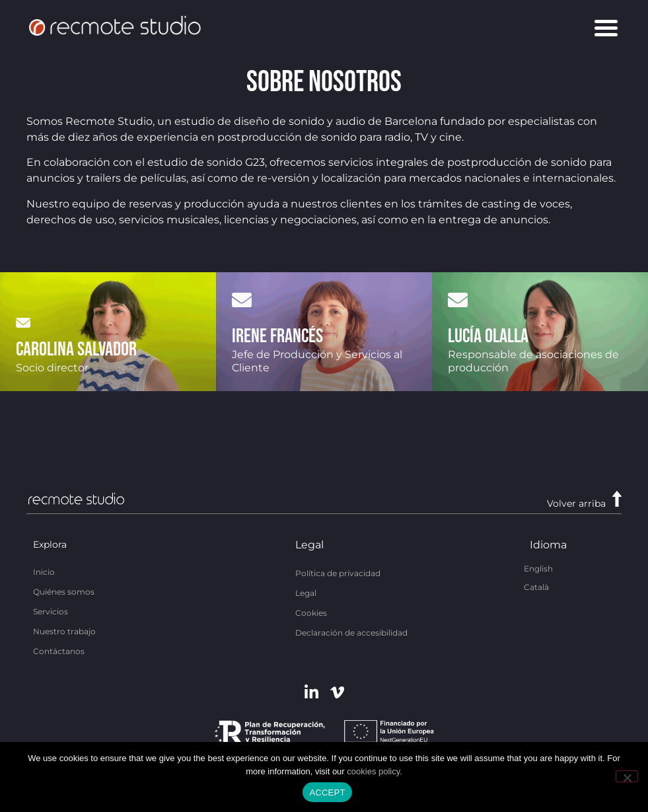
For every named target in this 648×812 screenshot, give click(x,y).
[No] (627, 776)
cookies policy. (375, 771)
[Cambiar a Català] (536, 587)
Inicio (44, 572)
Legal (306, 593)
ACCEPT (327, 793)
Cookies (311, 613)
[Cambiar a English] (538, 568)
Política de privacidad (338, 573)
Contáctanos (59, 651)
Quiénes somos (64, 592)
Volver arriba (576, 503)
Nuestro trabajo (64, 631)
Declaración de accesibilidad (351, 633)
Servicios (51, 611)
